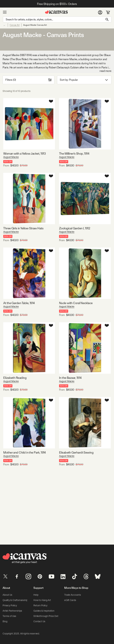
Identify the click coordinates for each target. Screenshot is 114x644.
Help (36, 595)
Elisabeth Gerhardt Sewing (76, 452)
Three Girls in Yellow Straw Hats (23, 228)
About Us (7, 595)
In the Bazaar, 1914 (70, 378)
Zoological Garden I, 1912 (75, 228)
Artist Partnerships (12, 611)
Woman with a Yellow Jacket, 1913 (24, 154)
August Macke (11, 157)
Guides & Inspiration (44, 611)
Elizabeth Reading (15, 378)
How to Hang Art (42, 600)
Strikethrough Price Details (48, 616)
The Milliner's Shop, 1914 (74, 154)
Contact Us (39, 621)
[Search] (57, 19)
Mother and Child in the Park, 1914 (25, 452)
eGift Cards (70, 600)
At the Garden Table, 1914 (19, 303)
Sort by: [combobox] (84, 80)
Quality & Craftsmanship (15, 600)
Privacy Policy (10, 605)
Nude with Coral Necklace (76, 303)
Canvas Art (15, 25)
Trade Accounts (73, 595)
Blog (5, 621)
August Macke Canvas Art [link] (35, 25)
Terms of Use (9, 616)
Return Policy (40, 605)
